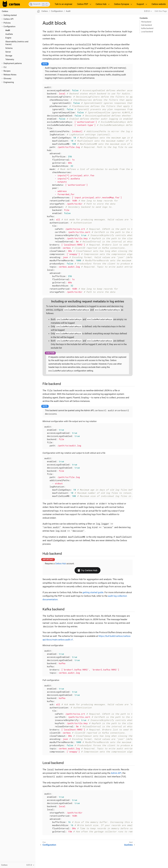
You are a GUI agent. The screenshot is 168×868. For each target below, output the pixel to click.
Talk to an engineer (64, 4)
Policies (7, 23)
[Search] (39, 4)
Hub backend (146, 25)
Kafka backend (147, 28)
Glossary (7, 78)
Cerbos (5, 11)
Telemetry (10, 59)
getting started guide (93, 592)
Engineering (9, 82)
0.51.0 (147, 11)
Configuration (9, 27)
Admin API (116, 773)
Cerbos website (159, 4)
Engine (8, 38)
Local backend (147, 32)
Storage (9, 56)
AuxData (9, 34)
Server (8, 52)
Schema (9, 48)
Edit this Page (161, 11)
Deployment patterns (13, 63)
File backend (146, 22)
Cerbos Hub (61, 564)
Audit (8, 30)
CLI (5, 67)
